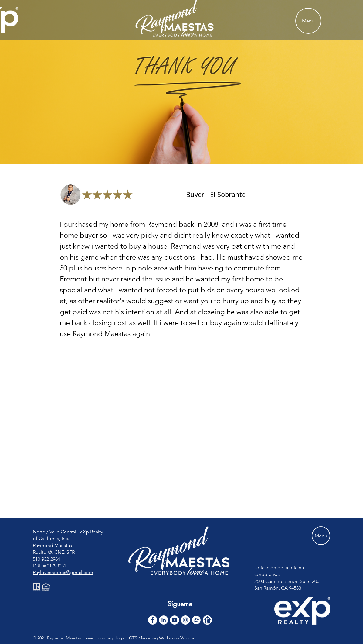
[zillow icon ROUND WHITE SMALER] (196, 620)
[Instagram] (185, 620)
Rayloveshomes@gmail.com (63, 572)
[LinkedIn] (164, 620)
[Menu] (308, 21)
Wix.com (188, 638)
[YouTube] (175, 620)
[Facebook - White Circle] (153, 620)
